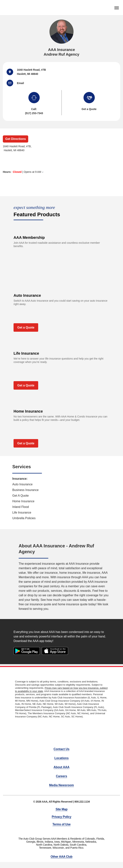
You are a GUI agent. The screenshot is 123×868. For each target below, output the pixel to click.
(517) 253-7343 (34, 113)
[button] (12, 83)
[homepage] (9, 8)
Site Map (61, 809)
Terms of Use (61, 824)
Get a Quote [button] (89, 109)
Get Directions (16, 139)
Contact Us (61, 749)
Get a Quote (26, 327)
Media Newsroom (61, 785)
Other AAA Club (61, 857)
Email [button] (20, 83)
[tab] (59, 172)
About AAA (62, 767)
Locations (61, 758)
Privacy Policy (61, 817)
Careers (61, 776)
